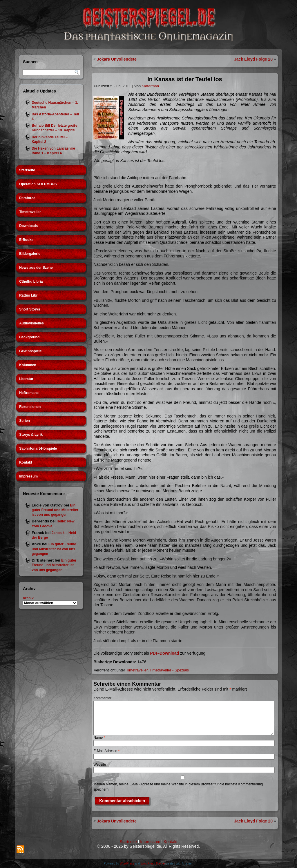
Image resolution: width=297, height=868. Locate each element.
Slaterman (150, 86)
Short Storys (30, 309)
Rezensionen (30, 407)
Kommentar (102, 698)
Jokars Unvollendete (117, 59)
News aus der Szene (36, 268)
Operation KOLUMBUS (38, 184)
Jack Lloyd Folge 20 (253, 59)
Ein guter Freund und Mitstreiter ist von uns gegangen (55, 510)
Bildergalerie (30, 254)
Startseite (27, 170)
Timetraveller (30, 212)
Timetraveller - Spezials (169, 670)
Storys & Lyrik (31, 435)
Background (29, 337)
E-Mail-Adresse (106, 751)
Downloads (28, 226)
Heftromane (29, 393)
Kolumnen (28, 365)
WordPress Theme (153, 864)
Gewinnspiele (30, 351)
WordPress (127, 864)
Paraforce (27, 198)
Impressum (28, 476)
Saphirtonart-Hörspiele (38, 448)
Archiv (28, 598)
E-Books (26, 240)
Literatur (26, 379)
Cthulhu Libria (31, 282)
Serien (25, 421)
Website (100, 765)
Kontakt (26, 462)
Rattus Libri (29, 295)
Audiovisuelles (31, 323)
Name (99, 738)
